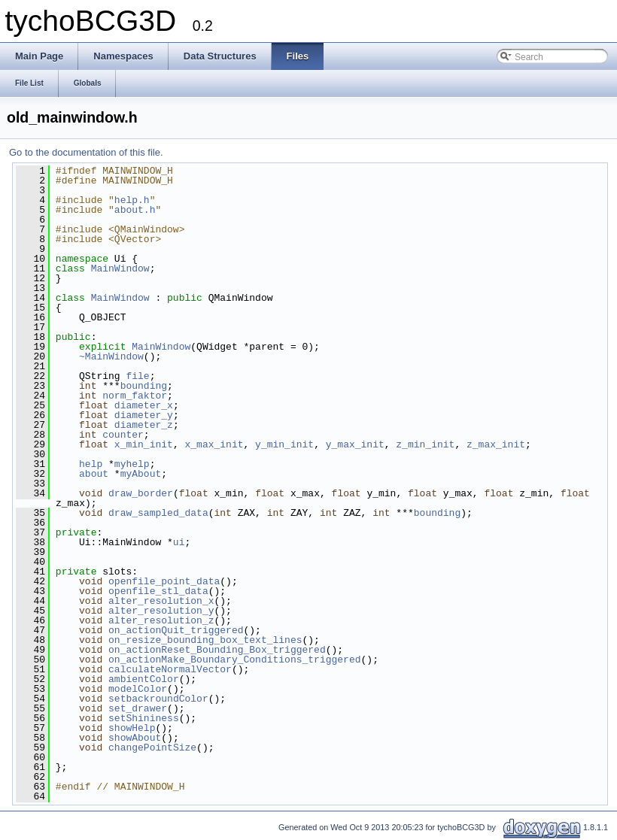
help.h (132, 200)
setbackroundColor (158, 699)
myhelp (132, 464)
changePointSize (152, 748)
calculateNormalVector (170, 669)
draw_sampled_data (158, 513)
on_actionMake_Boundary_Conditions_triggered (234, 660)
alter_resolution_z (161, 620)
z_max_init (496, 444)
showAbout (135, 738)
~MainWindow (111, 356)
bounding (144, 386)
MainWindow (120, 268)
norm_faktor (135, 396)
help (91, 464)
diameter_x (144, 405)
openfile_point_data (164, 581)
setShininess (144, 718)
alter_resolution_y (161, 611)
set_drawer (138, 708)
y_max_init (355, 444)
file (137, 376)
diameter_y (144, 415)
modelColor (138, 689)
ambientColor (144, 679)
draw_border (141, 493)
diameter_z (144, 425)
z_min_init (425, 444)
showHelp (132, 728)
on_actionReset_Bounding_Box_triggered (217, 650)
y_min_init (284, 444)
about (94, 474)
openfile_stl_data (158, 591)
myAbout (141, 474)
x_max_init (214, 444)
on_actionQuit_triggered (176, 630)
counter (123, 435)
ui (179, 542)
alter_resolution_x (161, 601)
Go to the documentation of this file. (86, 152)
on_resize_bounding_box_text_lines (205, 640)
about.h (135, 210)
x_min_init (144, 444)
